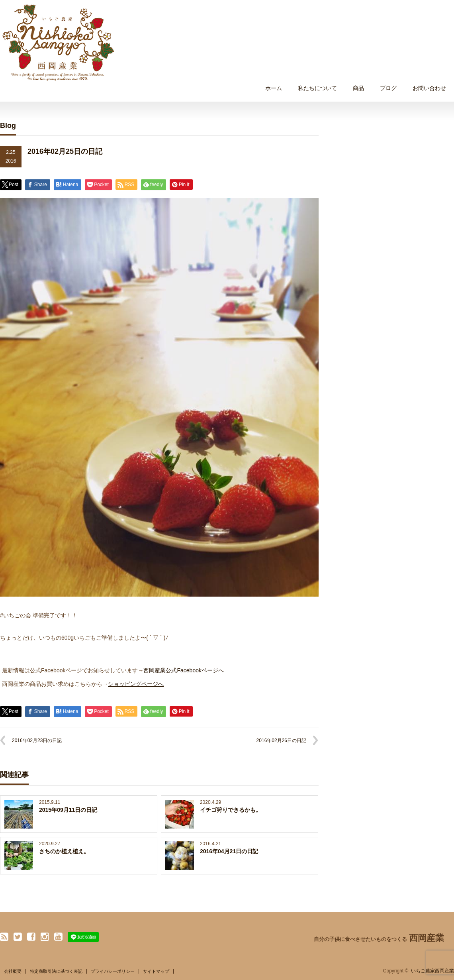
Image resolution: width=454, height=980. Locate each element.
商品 (358, 88)
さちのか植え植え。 (64, 851)
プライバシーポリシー (113, 971)
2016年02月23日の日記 (37, 740)
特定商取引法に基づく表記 (56, 971)
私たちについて (317, 88)
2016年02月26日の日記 (281, 740)
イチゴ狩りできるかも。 (231, 810)
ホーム (274, 88)
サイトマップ (156, 971)
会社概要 (13, 971)
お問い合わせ (429, 88)
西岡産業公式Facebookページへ (183, 670)
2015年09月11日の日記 (68, 810)
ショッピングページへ (136, 684)
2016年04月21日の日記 (229, 851)
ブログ (388, 88)
